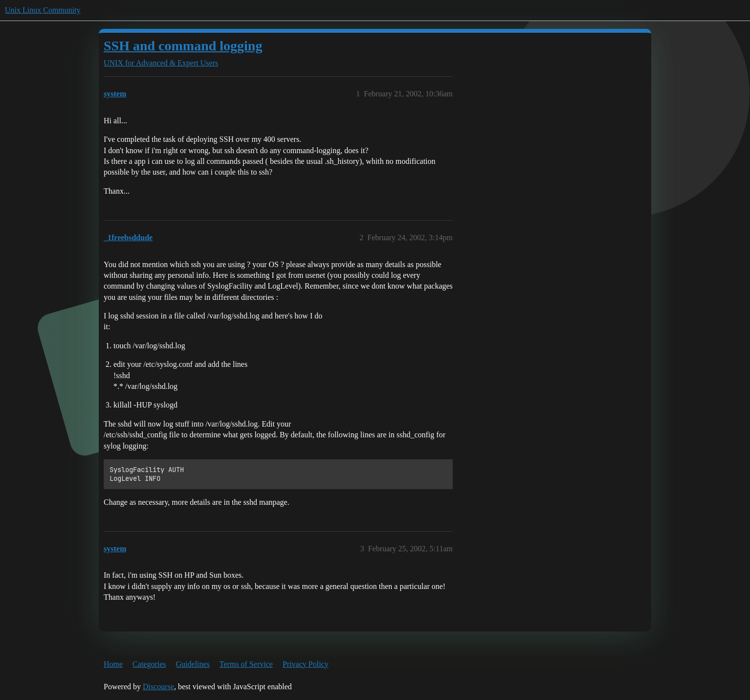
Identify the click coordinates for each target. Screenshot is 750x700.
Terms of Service (246, 664)
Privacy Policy (306, 664)
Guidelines (193, 664)
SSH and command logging (183, 46)
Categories (149, 664)
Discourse (158, 687)
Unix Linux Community (43, 10)
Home (113, 664)
